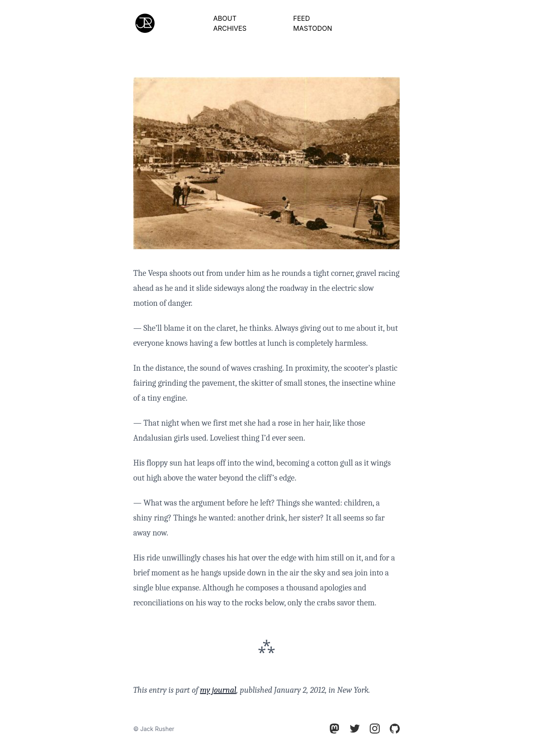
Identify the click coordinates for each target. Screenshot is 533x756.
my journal (218, 690)
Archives (230, 28)
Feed (301, 18)
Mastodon (313, 28)
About (225, 18)
